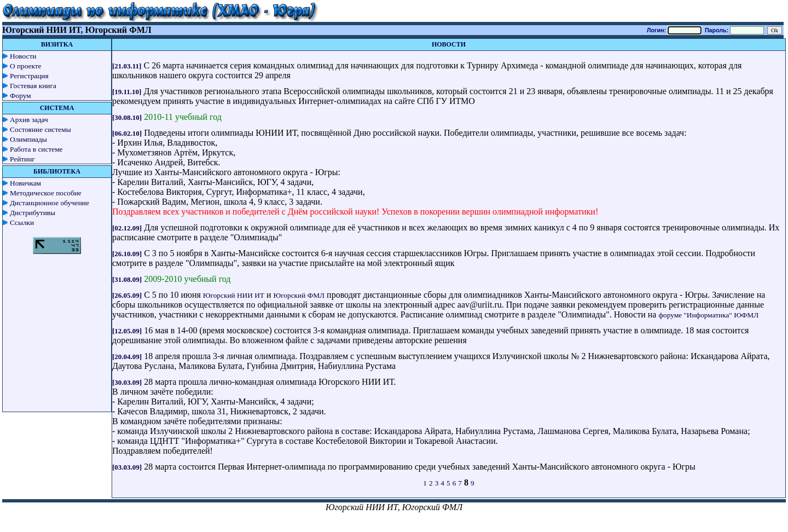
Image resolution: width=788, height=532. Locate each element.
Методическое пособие (46, 193)
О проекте (26, 66)
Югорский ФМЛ (299, 295)
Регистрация (29, 76)
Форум (21, 96)
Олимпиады (28, 139)
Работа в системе (36, 149)
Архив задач (29, 120)
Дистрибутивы (33, 213)
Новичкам (25, 183)
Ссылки (22, 222)
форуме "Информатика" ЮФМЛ (708, 315)
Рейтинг (22, 159)
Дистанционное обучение (50, 203)
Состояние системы (40, 129)
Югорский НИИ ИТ (234, 295)
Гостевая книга (33, 86)
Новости (23, 56)
